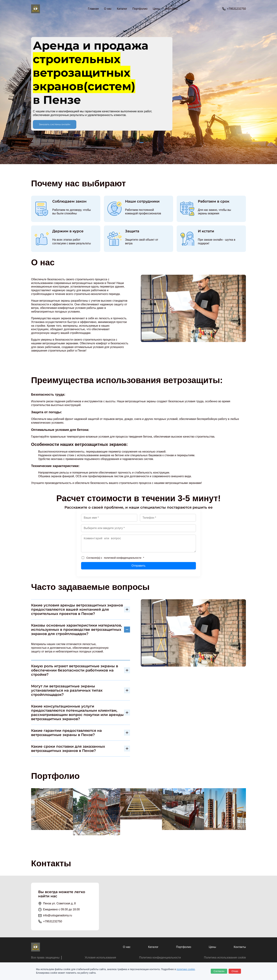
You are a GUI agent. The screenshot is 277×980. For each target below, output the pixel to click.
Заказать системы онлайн (55, 124)
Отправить (138, 566)
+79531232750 (236, 9)
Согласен (219, 971)
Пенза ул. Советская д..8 (59, 903)
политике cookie (186, 969)
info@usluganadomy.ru (58, 915)
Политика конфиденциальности (160, 958)
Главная (93, 9)
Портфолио (140, 9)
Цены (156, 9)
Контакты (171, 9)
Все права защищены (45, 958)
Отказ (235, 971)
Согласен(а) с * (113, 558)
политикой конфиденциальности (123, 558)
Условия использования (100, 958)
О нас (108, 9)
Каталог (153, 947)
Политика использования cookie (225, 958)
